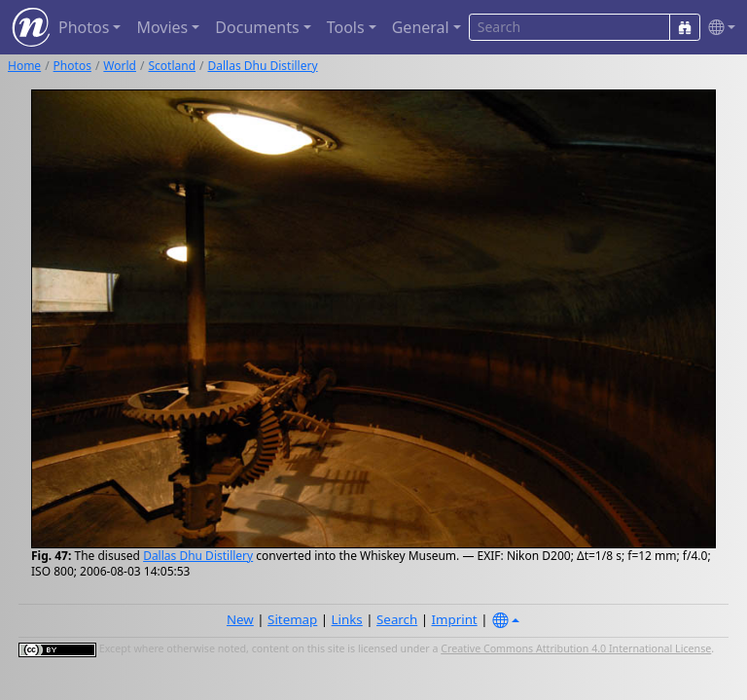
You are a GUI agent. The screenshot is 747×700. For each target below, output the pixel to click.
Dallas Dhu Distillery (263, 66)
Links (347, 619)
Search (397, 619)
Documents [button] (257, 27)
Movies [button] (162, 27)
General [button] (421, 27)
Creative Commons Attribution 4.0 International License (576, 648)
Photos (72, 66)
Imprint (455, 619)
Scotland (172, 66)
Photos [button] (84, 27)
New (240, 619)
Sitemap (292, 619)
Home (24, 66)
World (120, 66)
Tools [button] (346, 27)
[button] (718, 28)
